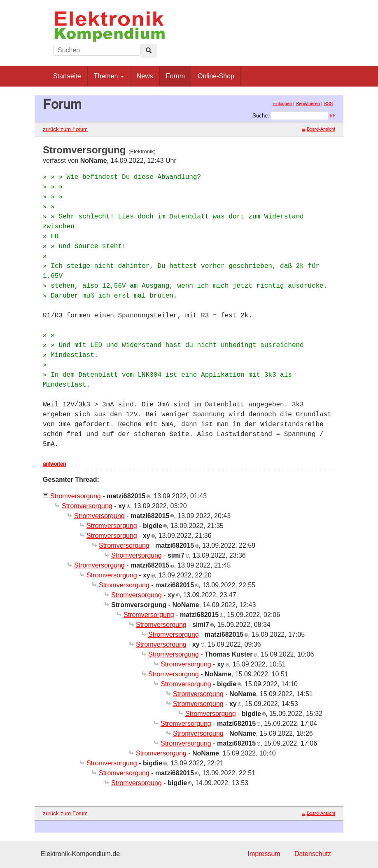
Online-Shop (216, 76)
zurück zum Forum (65, 129)
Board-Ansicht (318, 129)
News (145, 76)
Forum (175, 76)
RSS (328, 103)
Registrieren (308, 103)
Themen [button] (109, 76)
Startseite (67, 76)
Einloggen (282, 103)
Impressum (264, 854)
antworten (54, 464)
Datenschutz (313, 854)
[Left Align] (149, 51)
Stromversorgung (76, 496)
